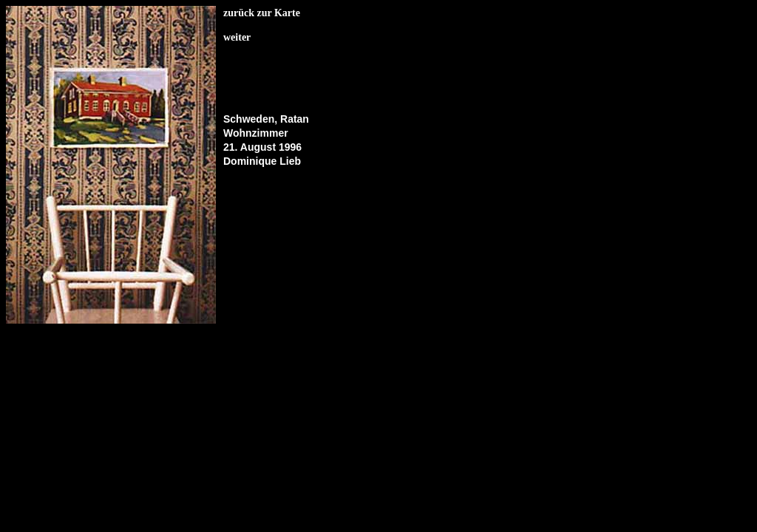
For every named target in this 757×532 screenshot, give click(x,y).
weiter (237, 37)
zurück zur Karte (262, 13)
